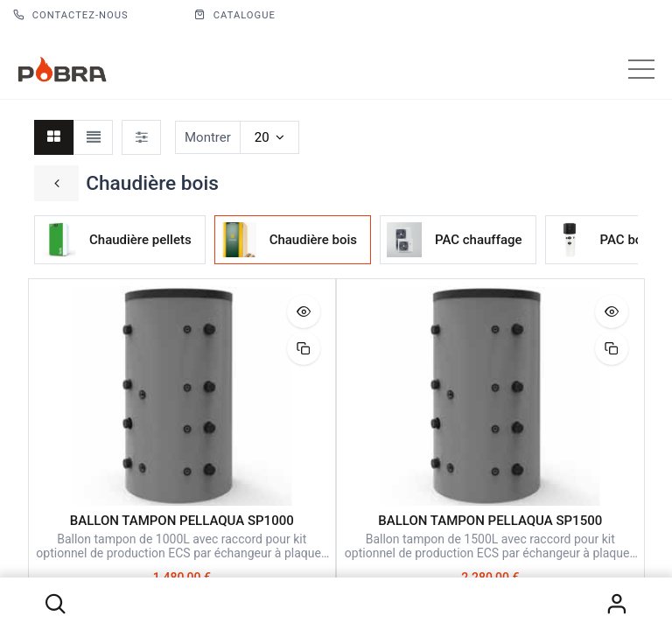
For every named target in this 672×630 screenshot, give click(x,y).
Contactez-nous (71, 15)
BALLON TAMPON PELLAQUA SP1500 (490, 521)
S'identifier (617, 604)
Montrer (208, 137)
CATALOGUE (235, 15)
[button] (55, 604)
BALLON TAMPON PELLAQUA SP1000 (182, 521)
